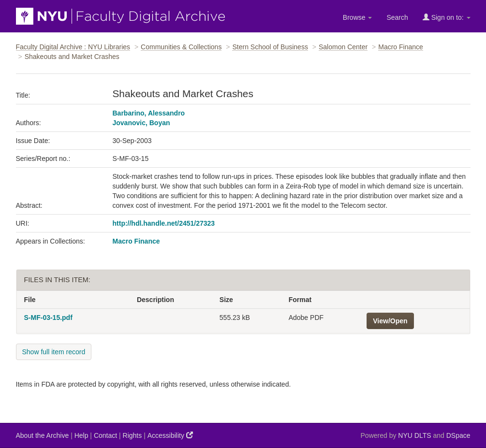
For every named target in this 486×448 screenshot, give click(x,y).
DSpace (458, 435)
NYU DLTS (414, 435)
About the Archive (43, 435)
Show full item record (54, 352)
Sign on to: (447, 17)
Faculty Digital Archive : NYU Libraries (73, 47)
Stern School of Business (270, 47)
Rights (133, 435)
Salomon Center (343, 47)
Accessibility (170, 435)
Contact (105, 435)
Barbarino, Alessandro (149, 113)
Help (81, 435)
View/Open (390, 321)
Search (397, 17)
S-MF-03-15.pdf (48, 318)
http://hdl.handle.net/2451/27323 (164, 223)
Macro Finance (401, 47)
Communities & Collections (181, 47)
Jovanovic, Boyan (141, 123)
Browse (358, 17)
